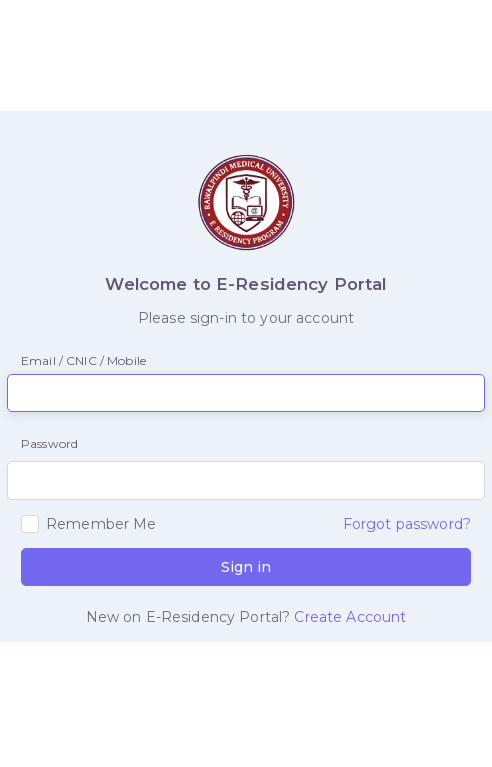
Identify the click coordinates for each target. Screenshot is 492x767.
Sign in (246, 567)
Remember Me (101, 524)
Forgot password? (407, 524)
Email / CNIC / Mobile (83, 360)
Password (49, 443)
